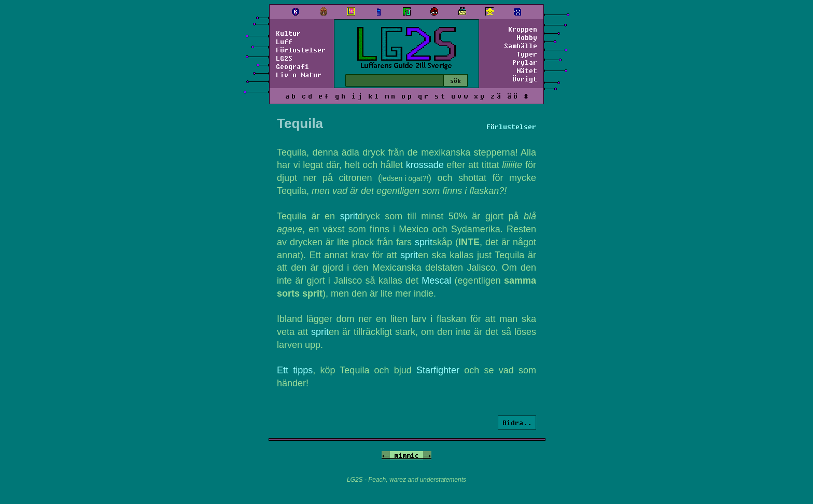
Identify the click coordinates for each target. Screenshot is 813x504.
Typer (527, 54)
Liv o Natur (299, 75)
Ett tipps (295, 370)
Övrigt (525, 79)
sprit (349, 216)
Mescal (436, 281)
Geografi (292, 66)
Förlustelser (301, 50)
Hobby (527, 37)
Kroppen (523, 29)
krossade (425, 165)
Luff (284, 41)
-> (427, 455)
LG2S (284, 58)
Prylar (525, 62)
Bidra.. (517, 423)
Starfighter (438, 370)
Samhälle (521, 46)
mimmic (406, 455)
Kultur (288, 33)
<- (386, 455)
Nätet (527, 71)
